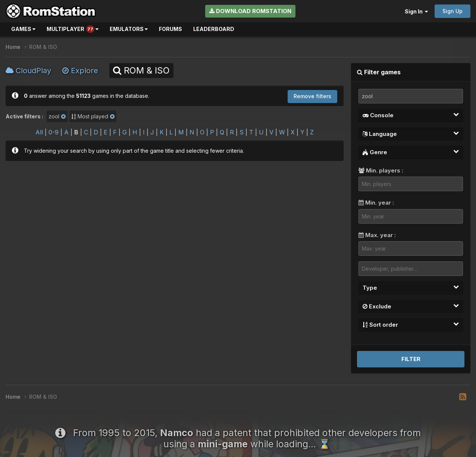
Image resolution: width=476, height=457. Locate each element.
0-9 (54, 132)
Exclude (411, 306)
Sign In (416, 11)
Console (411, 115)
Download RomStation (250, 11)
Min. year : (376, 203)
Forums (170, 29)
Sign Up (452, 11)
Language (411, 134)
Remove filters (312, 96)
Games (23, 29)
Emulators (129, 29)
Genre (411, 152)
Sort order (411, 324)
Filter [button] (411, 359)
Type (411, 287)
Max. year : (377, 235)
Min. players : (381, 170)
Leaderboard (214, 29)
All (39, 132)
